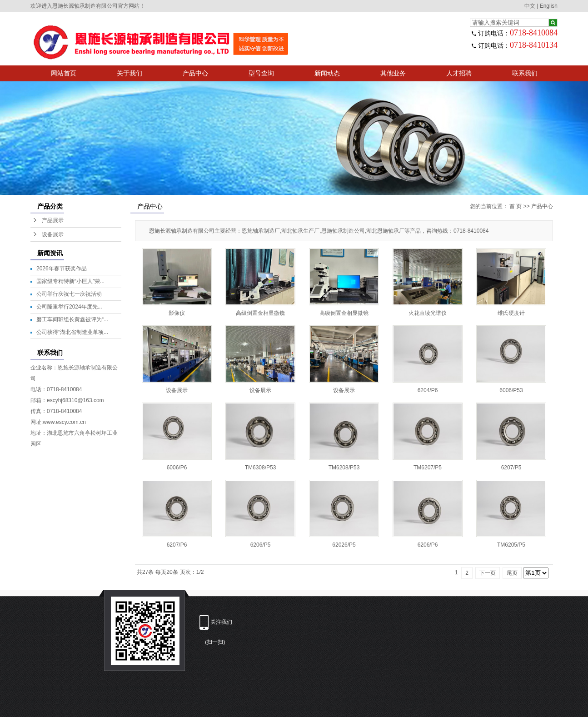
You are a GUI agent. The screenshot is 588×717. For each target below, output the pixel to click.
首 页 (516, 206)
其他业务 (393, 73)
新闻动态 (327, 73)
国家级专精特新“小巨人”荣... (70, 281)
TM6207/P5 (428, 468)
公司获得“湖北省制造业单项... (72, 332)
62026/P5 (344, 545)
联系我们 (525, 73)
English (549, 6)
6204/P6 (428, 390)
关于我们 (130, 73)
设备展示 (53, 234)
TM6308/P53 (261, 468)
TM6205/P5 (511, 545)
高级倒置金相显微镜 (260, 313)
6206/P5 (261, 545)
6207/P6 (177, 545)
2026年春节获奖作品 (62, 269)
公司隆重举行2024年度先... (69, 307)
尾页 (512, 573)
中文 (530, 6)
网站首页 (64, 73)
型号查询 (261, 73)
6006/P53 (511, 390)
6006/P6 (177, 468)
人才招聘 (459, 73)
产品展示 (53, 220)
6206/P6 (428, 545)
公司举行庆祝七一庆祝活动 (69, 294)
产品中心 (195, 73)
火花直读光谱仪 (428, 313)
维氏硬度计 (511, 313)
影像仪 (177, 313)
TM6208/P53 (344, 468)
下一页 (488, 573)
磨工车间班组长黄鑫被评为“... (72, 319)
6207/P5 (511, 468)
